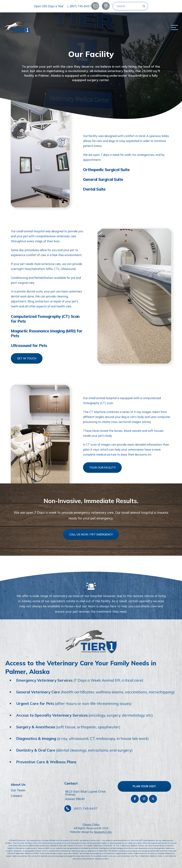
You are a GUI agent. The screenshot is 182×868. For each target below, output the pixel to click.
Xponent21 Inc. (103, 832)
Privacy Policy (91, 824)
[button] (174, 27)
